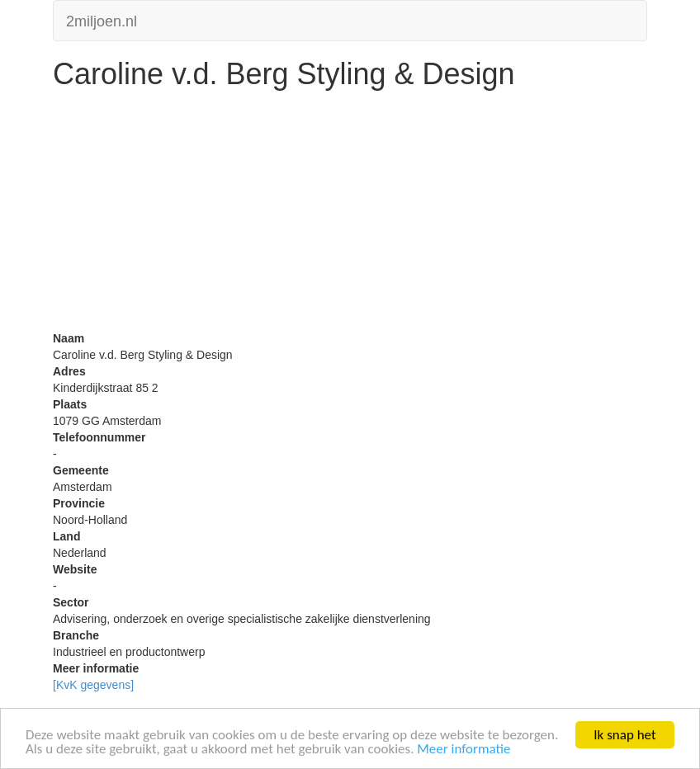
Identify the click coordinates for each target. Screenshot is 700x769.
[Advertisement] (350, 215)
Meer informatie (464, 750)
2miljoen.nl (102, 19)
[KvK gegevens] (93, 685)
